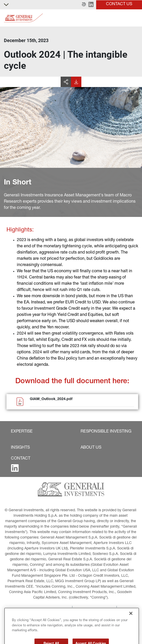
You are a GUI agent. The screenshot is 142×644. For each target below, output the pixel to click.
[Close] (131, 622)
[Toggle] (135, 18)
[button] (84, 5)
